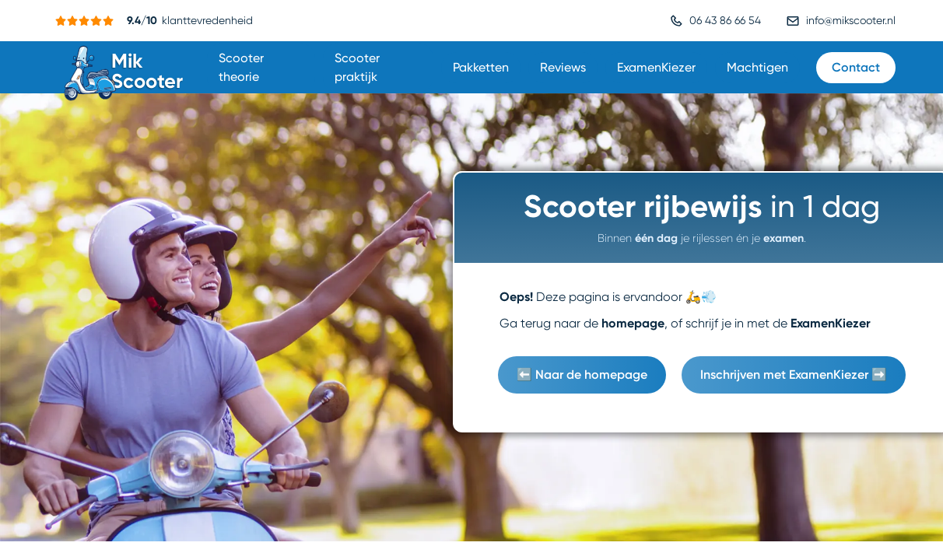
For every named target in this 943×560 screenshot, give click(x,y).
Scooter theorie (241, 67)
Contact (856, 67)
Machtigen (757, 67)
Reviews (563, 67)
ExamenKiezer (656, 67)
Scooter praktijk (357, 67)
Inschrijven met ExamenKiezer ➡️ (794, 374)
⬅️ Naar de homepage (582, 374)
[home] (125, 67)
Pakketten (481, 67)
